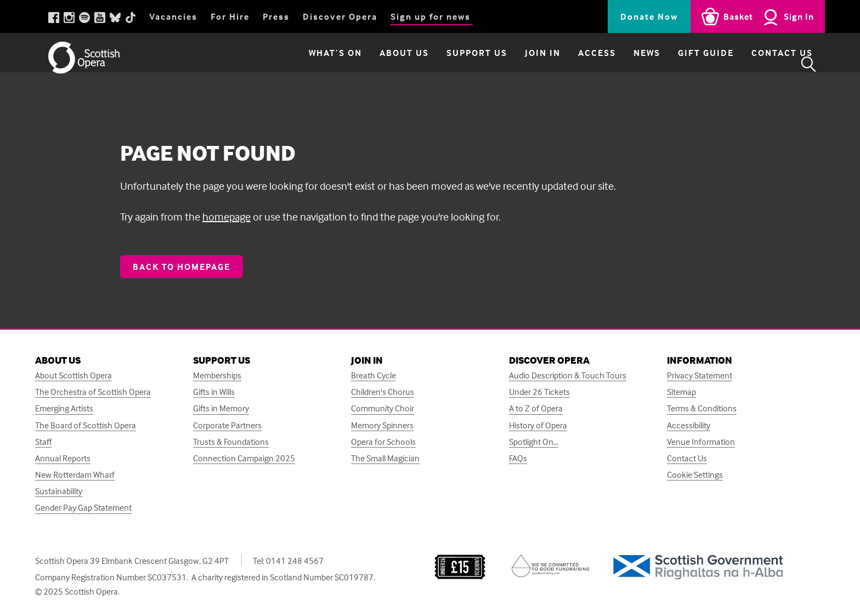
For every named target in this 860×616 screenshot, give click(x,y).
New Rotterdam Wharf (75, 475)
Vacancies (173, 16)
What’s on (310, 64)
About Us (379, 64)
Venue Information (701, 442)
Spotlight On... (534, 442)
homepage (227, 216)
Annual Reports (63, 458)
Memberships (217, 375)
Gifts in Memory (221, 408)
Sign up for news (431, 16)
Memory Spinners (382, 425)
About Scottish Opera (73, 375)
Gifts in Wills (214, 392)
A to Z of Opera (536, 408)
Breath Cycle (374, 375)
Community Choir (383, 408)
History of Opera (538, 425)
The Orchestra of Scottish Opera (93, 392)
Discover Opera (340, 16)
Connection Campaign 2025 (244, 458)
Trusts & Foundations (231, 442)
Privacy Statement (700, 375)
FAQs (518, 458)
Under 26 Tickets (539, 392)
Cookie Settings (695, 475)
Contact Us (757, 64)
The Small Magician (385, 458)
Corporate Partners (227, 425)
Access (572, 64)
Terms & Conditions (702, 408)
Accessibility (689, 425)
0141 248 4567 (295, 561)
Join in (517, 64)
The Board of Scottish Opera (86, 425)
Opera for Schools (383, 442)
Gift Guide (681, 64)
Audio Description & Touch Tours (568, 375)
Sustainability (59, 491)
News (622, 64)
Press (276, 16)
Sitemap (681, 392)
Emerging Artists (64, 408)
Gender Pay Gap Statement (83, 508)
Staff (43, 442)
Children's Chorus (383, 392)
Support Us (452, 64)
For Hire (230, 16)
